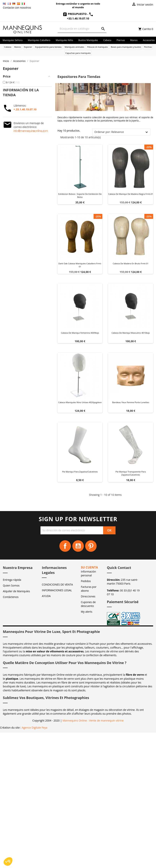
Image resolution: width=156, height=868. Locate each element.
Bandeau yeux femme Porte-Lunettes (131, 402)
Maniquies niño (64, 40)
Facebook (65, 546)
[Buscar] (82, 29)
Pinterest (91, 546)
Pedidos (86, 581)
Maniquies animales (74, 47)
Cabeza (107, 40)
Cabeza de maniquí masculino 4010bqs (131, 333)
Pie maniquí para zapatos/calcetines (80, 472)
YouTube (78, 546)
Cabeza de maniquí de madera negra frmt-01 (131, 194)
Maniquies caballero (39, 40)
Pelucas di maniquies (98, 47)
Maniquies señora (13, 40)
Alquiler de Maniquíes (16, 591)
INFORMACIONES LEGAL (57, 590)
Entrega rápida (12, 580)
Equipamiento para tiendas (48, 47)
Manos (134, 40)
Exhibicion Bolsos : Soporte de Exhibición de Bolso (80, 195)
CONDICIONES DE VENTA (57, 584)
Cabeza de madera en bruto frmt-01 (131, 263)
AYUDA (46, 596)
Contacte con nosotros (17, 8)
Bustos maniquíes (88, 40)
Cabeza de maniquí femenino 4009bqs (80, 333)
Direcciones (88, 596)
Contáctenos (11, 597)
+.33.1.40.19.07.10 (25, 109)
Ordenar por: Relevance (109, 132)
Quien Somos (11, 585)
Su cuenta (90, 567)
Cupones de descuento (88, 604)
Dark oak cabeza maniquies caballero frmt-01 (80, 265)
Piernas (121, 40)
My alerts (87, 612)
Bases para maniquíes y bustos (126, 47)
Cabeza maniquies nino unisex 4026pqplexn (80, 402)
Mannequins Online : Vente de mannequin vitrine (93, 720)
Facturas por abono (89, 589)
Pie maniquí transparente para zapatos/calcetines (131, 473)
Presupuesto (75, 14)
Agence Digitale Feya (35, 728)
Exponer (28, 47)
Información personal (89, 573)
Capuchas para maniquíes (78, 53)
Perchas (148, 47)
